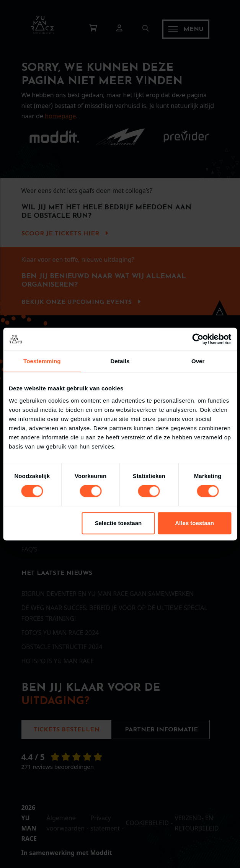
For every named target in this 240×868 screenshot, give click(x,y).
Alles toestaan (194, 523)
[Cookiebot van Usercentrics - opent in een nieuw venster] (198, 339)
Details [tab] (120, 361)
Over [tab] (198, 361)
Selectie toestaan (118, 523)
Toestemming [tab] (42, 361)
